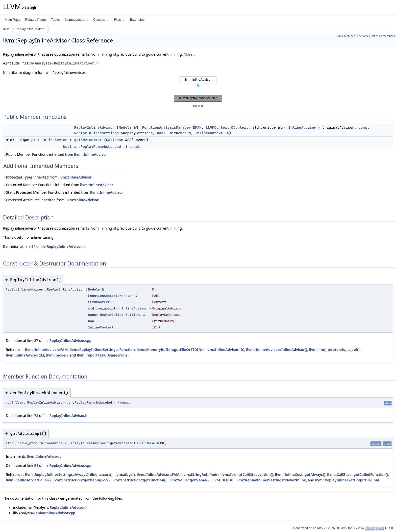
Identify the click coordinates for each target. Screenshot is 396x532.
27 (36, 340)
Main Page (13, 20)
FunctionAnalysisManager (167, 127)
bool (161, 133)
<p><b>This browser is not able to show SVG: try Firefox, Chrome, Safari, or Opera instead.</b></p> (198, 89)
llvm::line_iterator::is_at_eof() (334, 350)
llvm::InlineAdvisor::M (25, 355)
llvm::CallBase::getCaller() (28, 480)
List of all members (383, 36)
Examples (137, 20)
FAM (198, 127)
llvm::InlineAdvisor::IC (225, 350)
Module (125, 127)
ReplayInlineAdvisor (30, 29)
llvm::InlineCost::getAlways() (300, 474)
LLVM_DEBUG (222, 480)
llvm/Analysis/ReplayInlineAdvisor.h (61, 63)
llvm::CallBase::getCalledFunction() (357, 474)
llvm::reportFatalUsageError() (103, 355)
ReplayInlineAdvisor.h (66, 246)
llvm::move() (57, 355)
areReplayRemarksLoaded (98, 147)
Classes (101, 20)
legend (198, 106)
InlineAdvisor (302, 127)
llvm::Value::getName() (189, 480)
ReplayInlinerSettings (96, 133)
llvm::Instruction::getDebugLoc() (81, 480)
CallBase (115, 140)
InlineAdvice (55, 140)
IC (227, 133)
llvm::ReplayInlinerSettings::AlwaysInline (61, 474)
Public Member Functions (352, 36)
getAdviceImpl (88, 140)
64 (33, 246)
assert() (106, 474)
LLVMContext (217, 127)
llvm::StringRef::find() (200, 474)
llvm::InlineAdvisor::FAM (46, 350)
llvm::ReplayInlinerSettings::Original (347, 480)
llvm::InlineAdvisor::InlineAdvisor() (276, 350)
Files (119, 20)
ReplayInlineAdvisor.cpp (70, 340)
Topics (56, 20)
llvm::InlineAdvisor (91, 154)
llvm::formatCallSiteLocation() (247, 474)
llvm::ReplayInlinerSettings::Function (102, 350)
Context (241, 127)
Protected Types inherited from (47, 177)
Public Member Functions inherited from (55, 154)
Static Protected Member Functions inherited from (63, 192)
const (364, 127)
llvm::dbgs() (125, 474)
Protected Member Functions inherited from (58, 185)
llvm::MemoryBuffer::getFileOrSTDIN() (170, 350)
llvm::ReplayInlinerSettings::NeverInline (271, 480)
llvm (6, 29)
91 (36, 465)
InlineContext (209, 133)
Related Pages (36, 20)
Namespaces (76, 20)
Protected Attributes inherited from (51, 200)
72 (36, 416)
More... (189, 54)
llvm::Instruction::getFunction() (139, 480)
